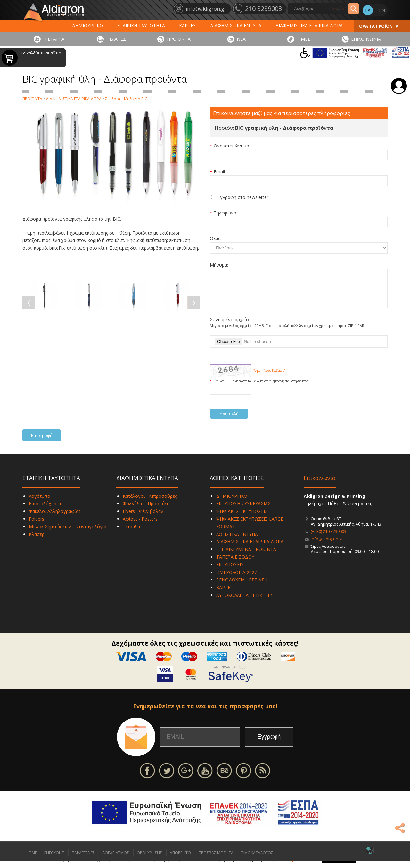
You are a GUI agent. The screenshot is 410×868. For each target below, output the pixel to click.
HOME (31, 860)
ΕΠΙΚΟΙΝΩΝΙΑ (366, 39)
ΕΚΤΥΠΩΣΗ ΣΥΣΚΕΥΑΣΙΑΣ (243, 510)
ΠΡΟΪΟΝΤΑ (179, 39)
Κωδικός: (220, 388)
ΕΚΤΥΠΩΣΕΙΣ (230, 571)
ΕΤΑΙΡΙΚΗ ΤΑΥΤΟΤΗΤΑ (141, 25)
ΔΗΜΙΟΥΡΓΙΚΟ (88, 25)
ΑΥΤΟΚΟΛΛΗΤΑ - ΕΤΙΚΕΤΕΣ (245, 602)
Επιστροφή (42, 442)
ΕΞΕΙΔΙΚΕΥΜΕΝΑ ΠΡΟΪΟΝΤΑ (246, 556)
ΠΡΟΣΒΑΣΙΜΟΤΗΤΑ (216, 860)
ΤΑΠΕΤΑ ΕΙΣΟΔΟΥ (235, 564)
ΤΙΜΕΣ (303, 39)
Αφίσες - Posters (140, 526)
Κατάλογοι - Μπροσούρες (150, 503)
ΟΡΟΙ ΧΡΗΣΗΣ (149, 860)
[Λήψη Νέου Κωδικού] (269, 377)
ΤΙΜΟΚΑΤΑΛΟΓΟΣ (257, 860)
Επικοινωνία (320, 484)
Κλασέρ (37, 541)
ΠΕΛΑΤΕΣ (116, 39)
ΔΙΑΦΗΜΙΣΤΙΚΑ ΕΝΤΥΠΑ (236, 25)
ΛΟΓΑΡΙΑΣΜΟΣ (116, 860)
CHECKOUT (54, 860)
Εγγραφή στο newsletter (243, 197)
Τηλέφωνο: (225, 213)
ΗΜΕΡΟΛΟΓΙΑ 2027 (237, 579)
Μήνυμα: (219, 265)
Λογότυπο (40, 503)
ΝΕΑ (241, 39)
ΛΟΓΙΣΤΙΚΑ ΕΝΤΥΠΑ (237, 541)
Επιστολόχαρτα (45, 510)
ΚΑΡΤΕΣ (188, 25)
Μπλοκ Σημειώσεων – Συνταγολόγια (68, 533)
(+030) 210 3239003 (328, 538)
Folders (37, 526)
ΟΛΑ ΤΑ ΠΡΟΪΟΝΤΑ (379, 26)
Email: (220, 172)
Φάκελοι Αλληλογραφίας (55, 518)
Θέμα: (216, 238)
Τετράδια (132, 533)
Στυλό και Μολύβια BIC (126, 99)
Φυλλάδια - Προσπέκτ (146, 510)
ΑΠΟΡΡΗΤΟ (180, 860)
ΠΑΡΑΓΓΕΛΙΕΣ (83, 860)
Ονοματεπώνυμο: (232, 146)
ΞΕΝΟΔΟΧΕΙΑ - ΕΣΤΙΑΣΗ (242, 586)
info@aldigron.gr (327, 546)
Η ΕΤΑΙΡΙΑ (54, 39)
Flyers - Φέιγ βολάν (143, 518)
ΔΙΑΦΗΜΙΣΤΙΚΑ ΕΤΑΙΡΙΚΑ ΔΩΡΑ (309, 25)
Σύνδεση (399, 86)
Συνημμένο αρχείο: (230, 326)
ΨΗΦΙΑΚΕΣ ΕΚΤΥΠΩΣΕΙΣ (242, 518)
